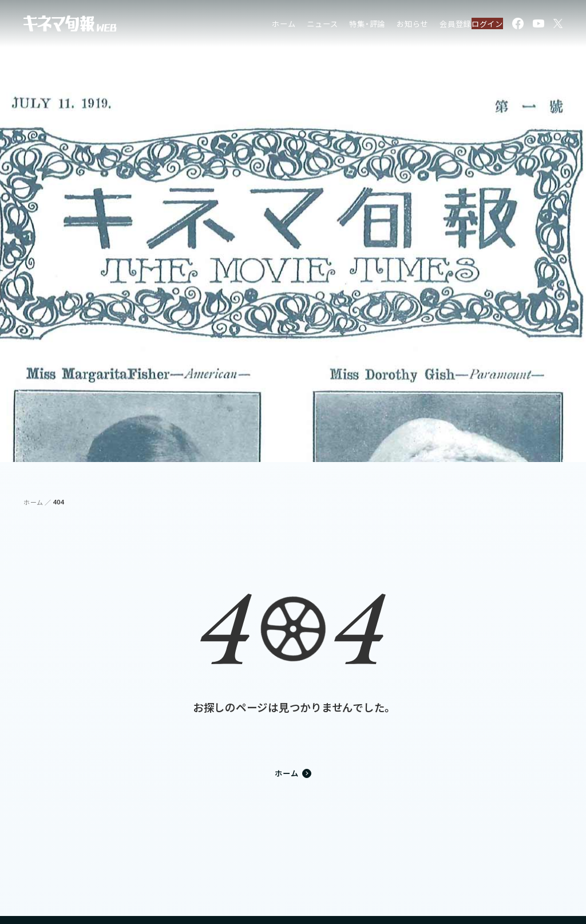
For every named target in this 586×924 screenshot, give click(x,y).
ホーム (259, 25)
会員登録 (431, 25)
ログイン (480, 25)
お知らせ (388, 25)
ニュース (298, 25)
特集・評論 (343, 25)
